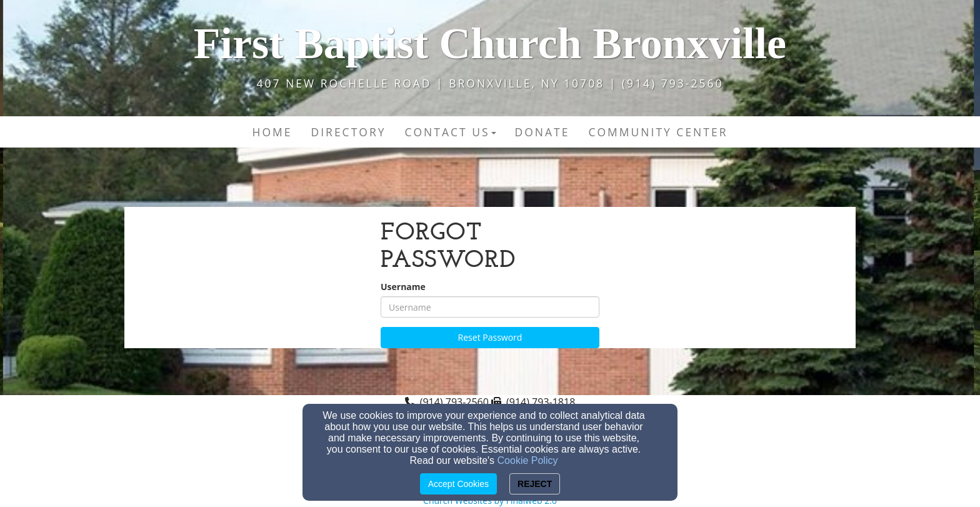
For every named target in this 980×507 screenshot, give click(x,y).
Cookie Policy (528, 460)
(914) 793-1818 (541, 402)
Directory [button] (349, 132)
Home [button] (272, 132)
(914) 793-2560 (454, 402)
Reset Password (490, 337)
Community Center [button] (658, 132)
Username (403, 287)
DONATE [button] (542, 132)
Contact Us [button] (450, 132)
